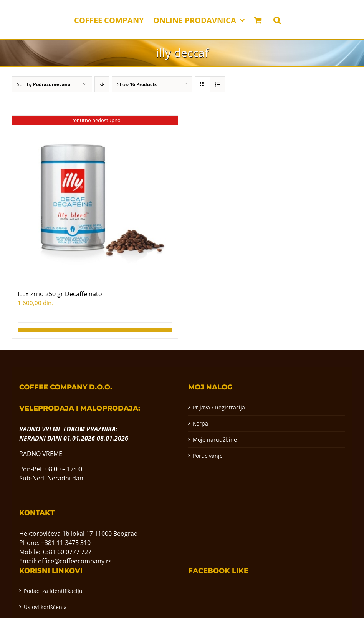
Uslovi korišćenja (45, 607)
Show (137, 84)
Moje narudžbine (215, 440)
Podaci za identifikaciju (53, 591)
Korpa (200, 423)
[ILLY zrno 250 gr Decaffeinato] (95, 199)
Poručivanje (208, 456)
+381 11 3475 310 (66, 543)
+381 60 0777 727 (67, 552)
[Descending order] (102, 84)
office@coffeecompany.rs (75, 561)
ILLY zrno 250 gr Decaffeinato (60, 294)
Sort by (44, 84)
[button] (277, 20)
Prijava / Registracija (219, 407)
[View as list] (218, 84)
